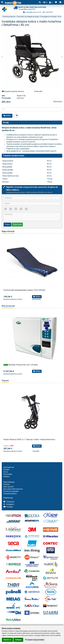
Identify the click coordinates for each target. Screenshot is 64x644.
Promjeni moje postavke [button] (35, 640)
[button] (51, 2)
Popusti (5, 381)
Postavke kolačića (10, 494)
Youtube (8, 507)
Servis (6, 472)
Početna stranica (9, 17)
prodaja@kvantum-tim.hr (32, 12)
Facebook (9, 502)
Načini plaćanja (9, 482)
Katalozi (6, 477)
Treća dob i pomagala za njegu (28, 17)
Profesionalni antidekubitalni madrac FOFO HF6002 (24, 290)
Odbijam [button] (18, 640)
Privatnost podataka (11, 491)
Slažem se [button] (7, 640)
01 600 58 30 (48, 12)
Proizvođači (8, 474)
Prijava (7, 224)
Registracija (17, 224)
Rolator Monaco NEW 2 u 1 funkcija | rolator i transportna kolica (29, 439)
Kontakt (6, 470)
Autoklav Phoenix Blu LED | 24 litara (23, 365)
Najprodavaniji (8, 231)
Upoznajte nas (9, 467)
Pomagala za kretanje (48, 17)
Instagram (9, 504)
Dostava (6, 484)
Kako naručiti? (9, 487)
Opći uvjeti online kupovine (13, 489)
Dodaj (7, 116)
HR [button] (45, 2)
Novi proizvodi (8, 306)
